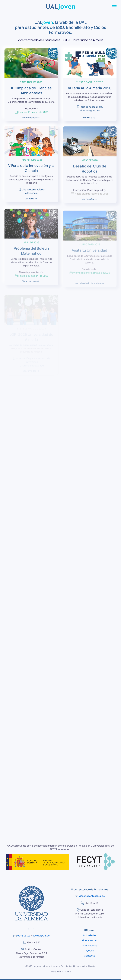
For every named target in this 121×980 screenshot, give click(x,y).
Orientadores (90, 945)
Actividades (90, 935)
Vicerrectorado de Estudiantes (58, 966)
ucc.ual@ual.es (41, 936)
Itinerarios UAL (90, 940)
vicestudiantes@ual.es (92, 896)
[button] (114, 7)
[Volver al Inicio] (61, 7)
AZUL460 (66, 972)
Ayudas (90, 951)
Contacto (90, 956)
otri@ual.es (24, 936)
